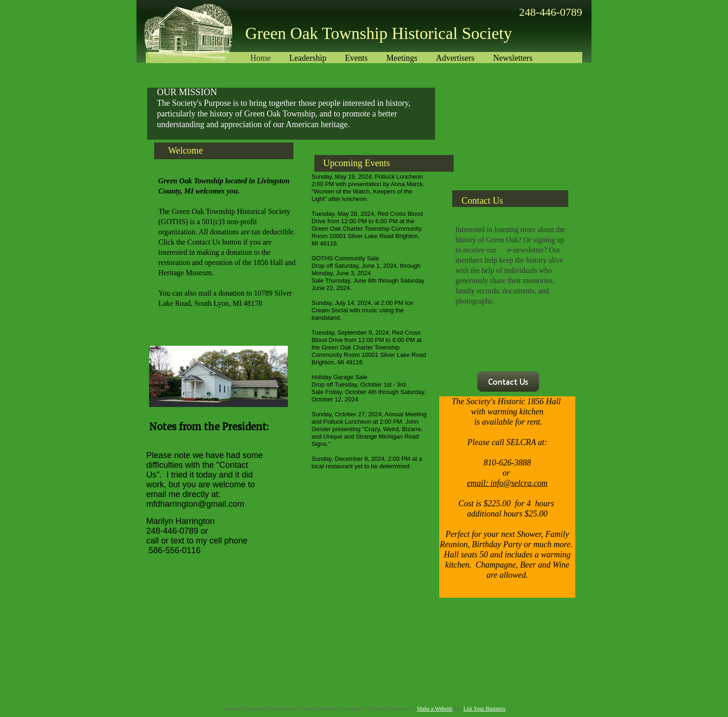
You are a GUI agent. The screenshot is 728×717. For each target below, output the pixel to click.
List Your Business (484, 709)
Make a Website (435, 709)
